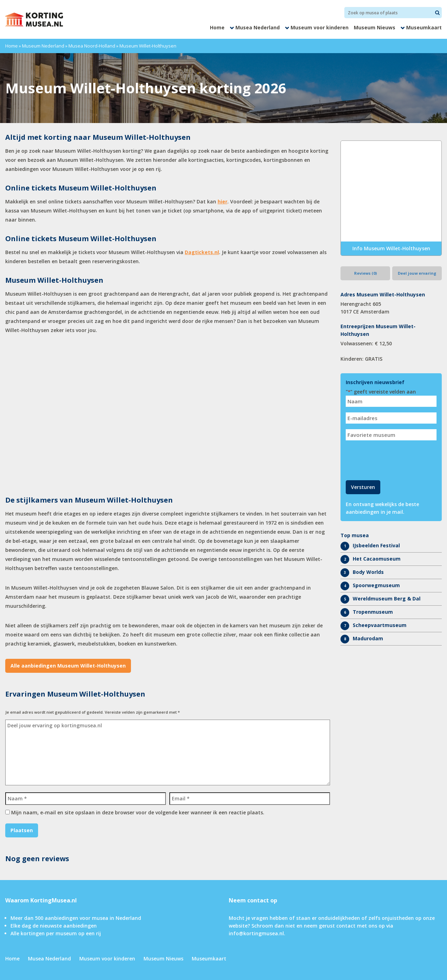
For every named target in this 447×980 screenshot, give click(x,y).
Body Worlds (368, 572)
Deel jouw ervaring (417, 273)
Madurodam (368, 638)
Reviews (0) (365, 273)
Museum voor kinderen (320, 27)
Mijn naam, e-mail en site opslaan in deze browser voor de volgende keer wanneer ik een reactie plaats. (138, 812)
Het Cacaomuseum (377, 559)
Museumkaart (424, 27)
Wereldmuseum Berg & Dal (387, 599)
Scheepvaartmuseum (380, 625)
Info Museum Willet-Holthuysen (391, 248)
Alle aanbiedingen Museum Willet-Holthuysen (68, 666)
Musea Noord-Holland (92, 46)
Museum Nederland (43, 46)
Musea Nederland (258, 27)
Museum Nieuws (375, 27)
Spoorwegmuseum (376, 585)
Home (217, 27)
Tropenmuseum (373, 612)
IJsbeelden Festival (376, 545)
